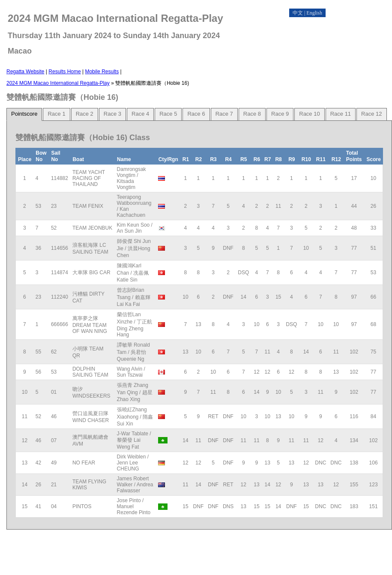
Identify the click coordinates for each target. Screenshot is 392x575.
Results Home (64, 72)
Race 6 (196, 114)
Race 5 (168, 114)
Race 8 (252, 114)
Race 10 (309, 114)
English (314, 13)
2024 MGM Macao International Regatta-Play (58, 83)
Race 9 (280, 114)
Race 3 (112, 114)
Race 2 (85, 114)
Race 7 (224, 114)
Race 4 (140, 114)
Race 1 (56, 114)
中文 (298, 13)
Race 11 (341, 114)
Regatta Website (25, 72)
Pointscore (24, 114)
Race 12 (371, 114)
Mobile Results (102, 72)
